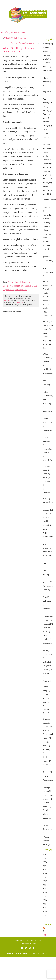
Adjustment (48, 91)
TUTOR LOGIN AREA (46, 2)
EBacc (45, 230)
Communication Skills (21, 286)
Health (46, 369)
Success (46, 772)
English (46, 242)
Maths (45, 514)
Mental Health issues (46, 521)
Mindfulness (48, 537)
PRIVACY (45, 953)
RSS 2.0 (20, 302)
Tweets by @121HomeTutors (12, 32)
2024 (45, 862)
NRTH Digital (32, 943)
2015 (45, 896)
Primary (46, 609)
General (46, 362)
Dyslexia (46, 226)
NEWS (29, 26)
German (46, 453)
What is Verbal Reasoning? (16, 38)
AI (44, 107)
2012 (45, 908)
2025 (45, 858)
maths (45, 662)
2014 (45, 900)
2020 (45, 877)
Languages (47, 654)
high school (48, 373)
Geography (47, 643)
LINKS (26, 953)
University (47, 818)
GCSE (45, 635)
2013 (45, 904)
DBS (45, 223)
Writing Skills (21, 290)
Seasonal (46, 719)
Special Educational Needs (48, 734)
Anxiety (46, 110)
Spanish (46, 460)
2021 (45, 874)
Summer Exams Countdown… (24, 43)
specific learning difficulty (47, 746)
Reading (46, 624)
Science (46, 673)
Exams (46, 322)
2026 (45, 855)
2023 (45, 866)
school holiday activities (47, 698)
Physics (46, 681)
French (46, 449)
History (46, 651)
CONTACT (38, 26)
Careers (46, 160)
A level (46, 44)
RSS (45, 935)
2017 (45, 889)
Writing (46, 837)
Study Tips (47, 765)
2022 (45, 870)
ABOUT (21, 26)
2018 (45, 885)
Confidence (48, 207)
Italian (45, 457)
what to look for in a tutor (48, 190)
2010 (45, 915)
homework (47, 411)
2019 (45, 881)
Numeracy (47, 563)
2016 (45, 893)
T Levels (46, 63)
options (46, 582)
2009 (45, 919)
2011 (45, 912)
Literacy (46, 510)
